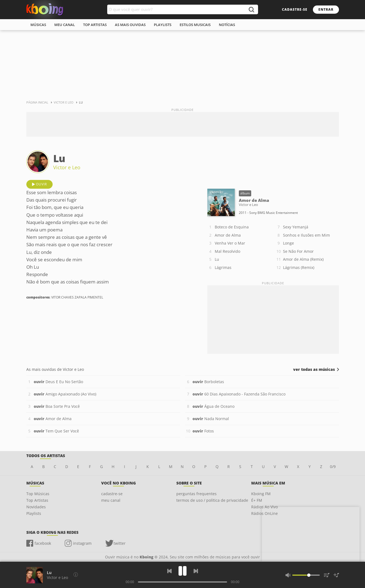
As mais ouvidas (130, 25)
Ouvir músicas (45, 10)
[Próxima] (196, 571)
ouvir (41, 184)
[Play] (183, 571)
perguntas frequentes (196, 494)
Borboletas (208, 382)
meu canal (65, 25)
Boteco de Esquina (232, 227)
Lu (217, 259)
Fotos (203, 431)
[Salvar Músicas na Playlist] (336, 575)
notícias (227, 25)
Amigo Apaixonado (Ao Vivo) (65, 394)
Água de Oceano (213, 406)
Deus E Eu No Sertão (58, 382)
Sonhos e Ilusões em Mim (306, 235)
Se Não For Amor (298, 251)
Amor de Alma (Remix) (303, 259)
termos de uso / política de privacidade (212, 500)
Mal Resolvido (227, 251)
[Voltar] (169, 571)
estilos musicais (195, 25)
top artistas (95, 25)
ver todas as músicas (314, 369)
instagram (82, 543)
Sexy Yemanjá (296, 227)
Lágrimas (223, 267)
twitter (120, 543)
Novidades (36, 507)
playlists (163, 25)
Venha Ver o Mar (230, 243)
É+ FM (257, 500)
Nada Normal (211, 419)
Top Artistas (37, 500)
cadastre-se (295, 9)
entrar (326, 9)
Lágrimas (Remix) (299, 267)
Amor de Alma (228, 235)
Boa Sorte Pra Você (57, 406)
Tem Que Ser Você (56, 431)
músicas (38, 25)
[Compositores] (76, 575)
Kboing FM (261, 494)
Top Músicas (38, 494)
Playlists (34, 513)
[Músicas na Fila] (327, 575)
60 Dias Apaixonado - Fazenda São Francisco (239, 394)
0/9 (333, 467)
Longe (288, 243)
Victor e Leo (67, 167)
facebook (43, 543)
